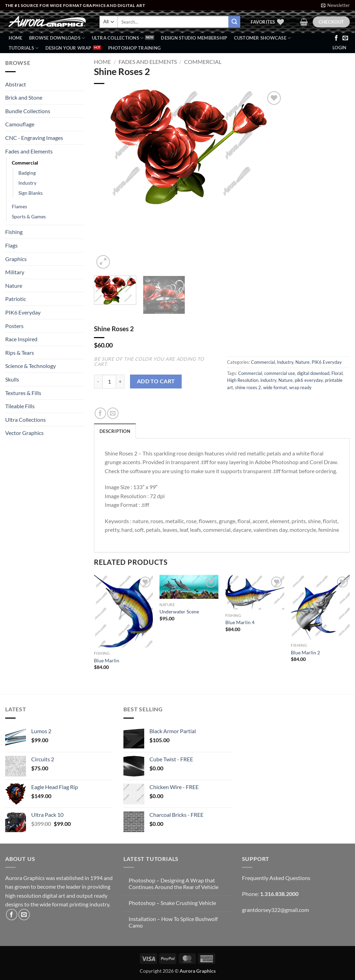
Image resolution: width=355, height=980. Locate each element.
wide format (275, 387)
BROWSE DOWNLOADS (57, 38)
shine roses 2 (248, 387)
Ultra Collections (118, 38)
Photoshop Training (135, 48)
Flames (19, 206)
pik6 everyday (309, 380)
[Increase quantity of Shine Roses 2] (120, 382)
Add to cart (156, 381)
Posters (14, 326)
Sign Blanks (31, 193)
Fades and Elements (29, 151)
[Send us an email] (345, 38)
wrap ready (300, 387)
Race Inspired (21, 339)
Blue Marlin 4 (240, 622)
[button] (335, 5)
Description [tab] (115, 431)
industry (268, 380)
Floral (337, 373)
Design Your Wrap (68, 48)
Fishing (14, 232)
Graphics (16, 259)
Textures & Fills (23, 393)
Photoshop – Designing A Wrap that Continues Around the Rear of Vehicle (174, 883)
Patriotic (16, 299)
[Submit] (234, 22)
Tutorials (24, 48)
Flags (11, 245)
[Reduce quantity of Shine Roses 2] (98, 382)
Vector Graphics (24, 433)
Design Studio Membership (194, 38)
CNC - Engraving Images (34, 138)
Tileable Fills (20, 406)
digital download (313, 373)
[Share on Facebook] (100, 413)
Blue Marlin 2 (305, 652)
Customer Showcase (263, 38)
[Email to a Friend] (113, 413)
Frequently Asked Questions (276, 878)
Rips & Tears (20, 353)
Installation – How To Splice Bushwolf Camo (173, 922)
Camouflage (20, 124)
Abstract (16, 84)
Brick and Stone (24, 97)
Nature (14, 286)
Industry (27, 183)
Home (16, 38)
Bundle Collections (28, 111)
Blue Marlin (107, 660)
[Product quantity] (109, 382)
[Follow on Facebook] (336, 38)
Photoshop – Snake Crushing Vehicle (172, 903)
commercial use (280, 373)
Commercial (25, 163)
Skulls (12, 379)
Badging (27, 173)
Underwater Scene (179, 612)
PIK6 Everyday (23, 312)
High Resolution (243, 380)
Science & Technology (31, 366)
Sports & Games (29, 216)
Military (15, 272)
